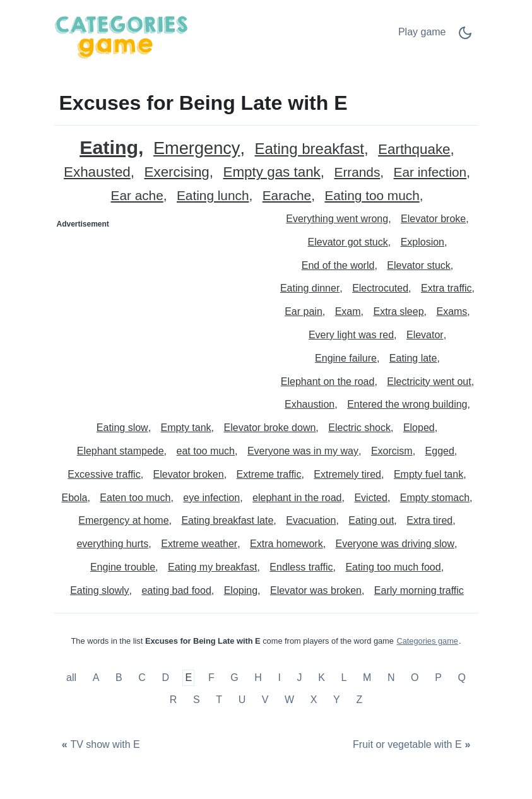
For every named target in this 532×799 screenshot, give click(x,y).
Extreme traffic (269, 474)
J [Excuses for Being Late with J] (300, 678)
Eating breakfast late (227, 520)
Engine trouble (123, 567)
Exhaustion (310, 404)
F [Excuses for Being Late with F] (211, 678)
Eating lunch (213, 196)
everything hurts (112, 544)
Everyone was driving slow (395, 544)
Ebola (74, 498)
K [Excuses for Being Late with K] (322, 678)
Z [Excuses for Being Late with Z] (359, 700)
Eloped (419, 428)
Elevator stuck (418, 265)
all (73, 678)
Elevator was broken (316, 590)
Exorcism (392, 451)
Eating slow (122, 428)
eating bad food (176, 590)
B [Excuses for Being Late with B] (119, 678)
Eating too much (372, 196)
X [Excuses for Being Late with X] (314, 700)
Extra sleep (399, 311)
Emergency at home (123, 520)
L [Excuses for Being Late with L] (344, 678)
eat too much (206, 451)
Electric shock (359, 428)
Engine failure (346, 358)
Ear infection (430, 173)
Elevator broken (189, 474)
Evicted (370, 498)
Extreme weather (199, 544)
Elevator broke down (270, 428)
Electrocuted (380, 288)
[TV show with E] (100, 745)
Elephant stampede (121, 451)
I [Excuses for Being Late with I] (280, 678)
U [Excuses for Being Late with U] (242, 700)
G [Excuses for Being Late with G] (234, 678)
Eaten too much (135, 498)
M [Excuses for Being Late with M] (367, 678)
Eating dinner (310, 288)
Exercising (177, 173)
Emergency (197, 149)
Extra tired (429, 520)
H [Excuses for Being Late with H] (258, 678)
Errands (358, 173)
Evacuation (311, 520)
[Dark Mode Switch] (465, 37)
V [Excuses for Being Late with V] (265, 700)
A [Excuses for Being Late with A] (96, 678)
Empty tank (186, 428)
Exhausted (97, 173)
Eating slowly (99, 590)
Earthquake (414, 150)
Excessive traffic (104, 474)
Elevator (425, 335)
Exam (348, 311)
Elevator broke (433, 219)
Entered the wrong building (407, 404)
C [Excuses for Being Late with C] (142, 678)
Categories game (427, 641)
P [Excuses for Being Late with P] (438, 678)
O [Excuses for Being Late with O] (415, 678)
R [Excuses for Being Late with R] (174, 700)
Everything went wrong (337, 219)
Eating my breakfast (212, 567)
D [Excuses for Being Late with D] (165, 678)
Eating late (413, 358)
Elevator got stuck (348, 242)
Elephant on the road (328, 382)
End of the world (338, 265)
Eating (109, 147)
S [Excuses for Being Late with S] (197, 700)
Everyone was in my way (303, 451)
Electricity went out (429, 382)
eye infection (211, 498)
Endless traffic (301, 567)
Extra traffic (446, 288)
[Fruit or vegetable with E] (413, 745)
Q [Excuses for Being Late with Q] (461, 678)
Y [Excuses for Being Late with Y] (337, 700)
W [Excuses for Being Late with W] (289, 700)
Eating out (371, 520)
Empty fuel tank (429, 474)
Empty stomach (435, 498)
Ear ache (137, 196)
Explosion (423, 242)
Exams (452, 311)
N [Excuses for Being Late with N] (391, 678)
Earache (287, 196)
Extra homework (287, 544)
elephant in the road (297, 498)
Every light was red (351, 335)
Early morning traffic (419, 590)
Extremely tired (347, 474)
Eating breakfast (309, 149)
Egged (440, 451)
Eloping (241, 590)
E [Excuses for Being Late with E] (189, 678)
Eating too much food (393, 567)
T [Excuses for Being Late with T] (219, 700)
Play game (422, 32)
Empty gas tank (272, 173)
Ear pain (304, 311)
